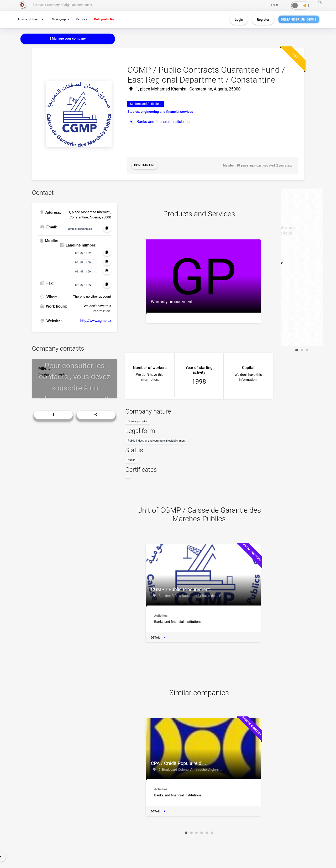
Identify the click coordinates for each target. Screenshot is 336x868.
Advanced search (30, 19)
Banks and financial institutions (164, 122)
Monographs (62, 19)
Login (239, 19)
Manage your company (68, 39)
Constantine (145, 165)
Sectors (84, 19)
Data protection (109, 19)
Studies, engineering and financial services (160, 112)
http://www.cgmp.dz (96, 320)
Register (263, 19)
